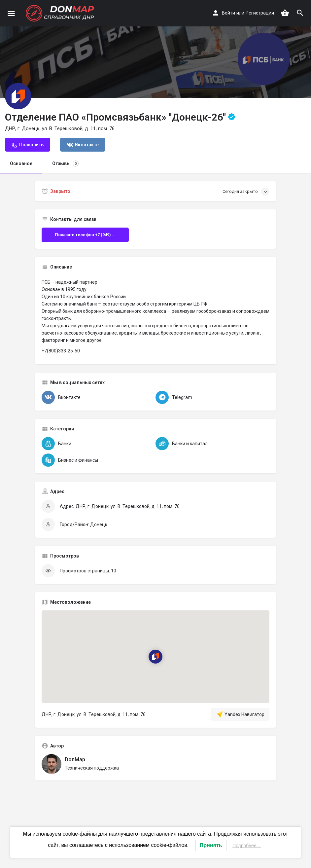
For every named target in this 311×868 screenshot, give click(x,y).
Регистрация (260, 13)
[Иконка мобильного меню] (11, 13)
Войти (228, 13)
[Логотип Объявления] (18, 96)
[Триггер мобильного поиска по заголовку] (300, 13)
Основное (21, 163)
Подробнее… (247, 846)
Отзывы (65, 163)
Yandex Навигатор (240, 714)
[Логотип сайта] (61, 13)
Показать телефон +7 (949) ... (85, 235)
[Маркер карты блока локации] (155, 657)
